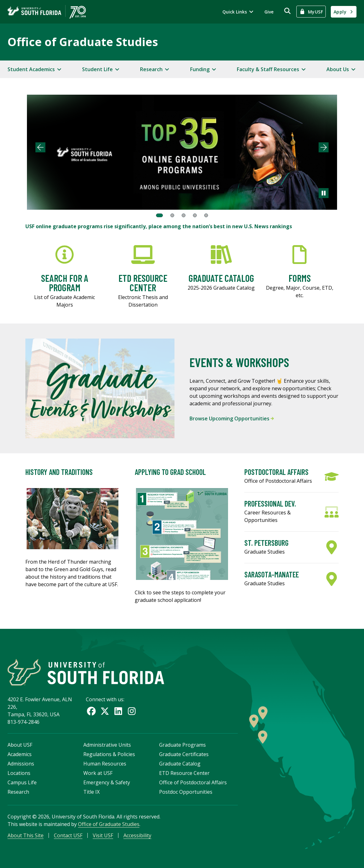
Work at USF (98, 773)
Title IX (91, 792)
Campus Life (22, 782)
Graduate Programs (182, 745)
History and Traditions (59, 472)
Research (18, 792)
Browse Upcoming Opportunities (232, 418)
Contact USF (68, 835)
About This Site (26, 835)
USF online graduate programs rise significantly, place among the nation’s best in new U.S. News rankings (159, 226)
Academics (20, 754)
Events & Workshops (239, 362)
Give (269, 12)
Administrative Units (107, 745)
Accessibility (137, 835)
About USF (20, 745)
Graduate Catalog (180, 764)
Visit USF (103, 835)
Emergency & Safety (107, 782)
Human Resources (105, 764)
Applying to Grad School (170, 472)
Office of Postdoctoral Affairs (193, 782)
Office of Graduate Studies (83, 42)
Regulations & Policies (109, 754)
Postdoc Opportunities (186, 792)
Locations (19, 773)
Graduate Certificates (184, 754)
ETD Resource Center (184, 773)
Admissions (21, 764)
